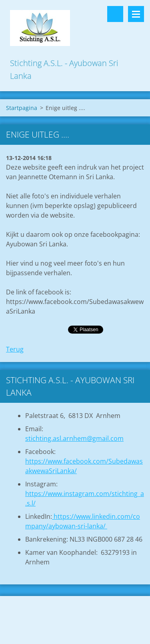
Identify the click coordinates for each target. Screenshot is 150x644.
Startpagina (22, 108)
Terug (15, 349)
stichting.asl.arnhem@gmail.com (74, 438)
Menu (136, 14)
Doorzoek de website (115, 14)
